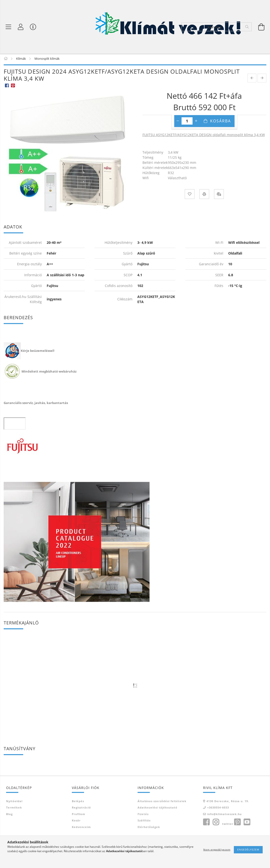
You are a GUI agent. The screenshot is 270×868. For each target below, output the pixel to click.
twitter (228, 825)
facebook (206, 823)
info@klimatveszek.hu (224, 815)
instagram (216, 823)
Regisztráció (81, 808)
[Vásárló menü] (33, 27)
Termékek (14, 808)
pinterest (237, 823)
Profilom (79, 815)
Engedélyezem (248, 849)
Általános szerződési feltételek (162, 802)
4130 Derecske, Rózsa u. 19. (228, 802)
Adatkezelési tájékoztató (157, 808)
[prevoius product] (252, 79)
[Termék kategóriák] (9, 27)
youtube (247, 823)
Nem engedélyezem (217, 849)
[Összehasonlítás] (219, 195)
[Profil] (21, 27)
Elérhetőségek (149, 828)
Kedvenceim (81, 828)
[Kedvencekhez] (190, 195)
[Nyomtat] (204, 195)
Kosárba (221, 122)
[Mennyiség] (187, 122)
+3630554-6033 (218, 808)
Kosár (76, 821)
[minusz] (178, 122)
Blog (9, 815)
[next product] (262, 79)
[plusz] (196, 122)
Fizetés (143, 815)
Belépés (78, 802)
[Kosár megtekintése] (261, 27)
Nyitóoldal (14, 802)
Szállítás (144, 821)
